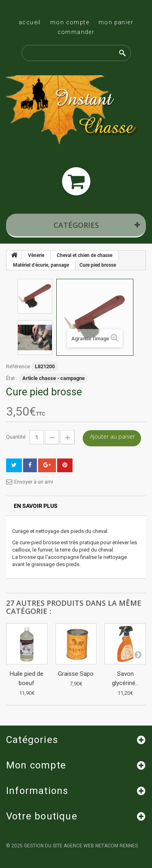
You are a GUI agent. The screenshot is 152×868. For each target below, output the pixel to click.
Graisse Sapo (76, 674)
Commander (76, 32)
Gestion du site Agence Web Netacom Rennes (81, 846)
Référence (18, 366)
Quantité (16, 437)
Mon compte (70, 22)
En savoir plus (36, 506)
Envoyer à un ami (34, 482)
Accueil (30, 22)
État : (12, 378)
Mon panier (116, 22)
